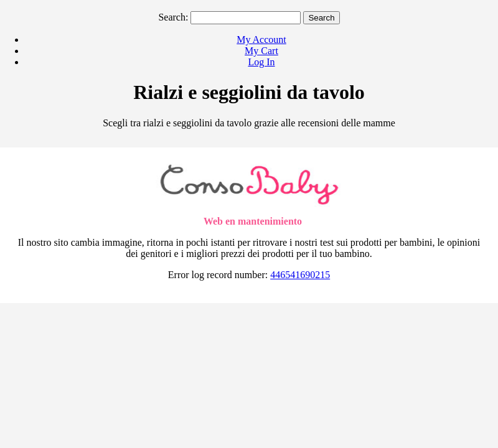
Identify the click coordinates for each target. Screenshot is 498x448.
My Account (261, 40)
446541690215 (300, 275)
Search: (173, 17)
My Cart (261, 51)
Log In (261, 62)
